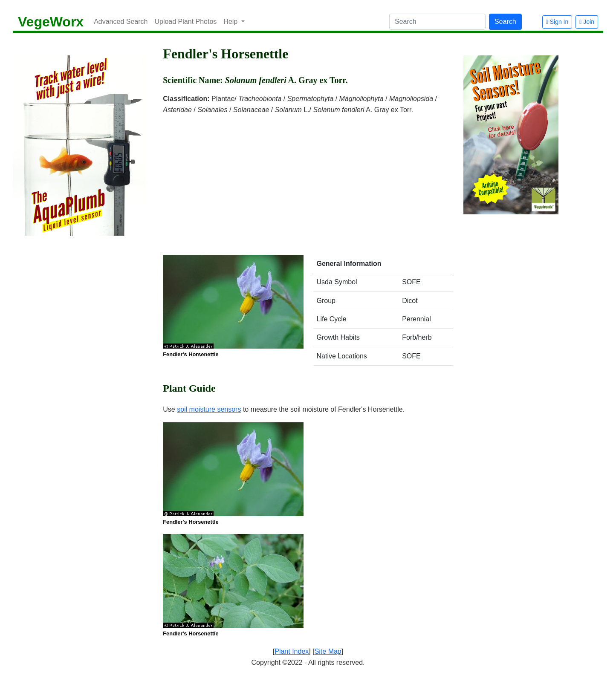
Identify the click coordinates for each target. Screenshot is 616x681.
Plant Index (292, 651)
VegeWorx (51, 22)
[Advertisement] (308, 179)
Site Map (328, 651)
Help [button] (231, 22)
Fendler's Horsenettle (191, 354)
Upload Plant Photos (185, 22)
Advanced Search (121, 22)
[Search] (437, 22)
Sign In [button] (557, 22)
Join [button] (587, 22)
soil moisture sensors (209, 409)
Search (505, 22)
